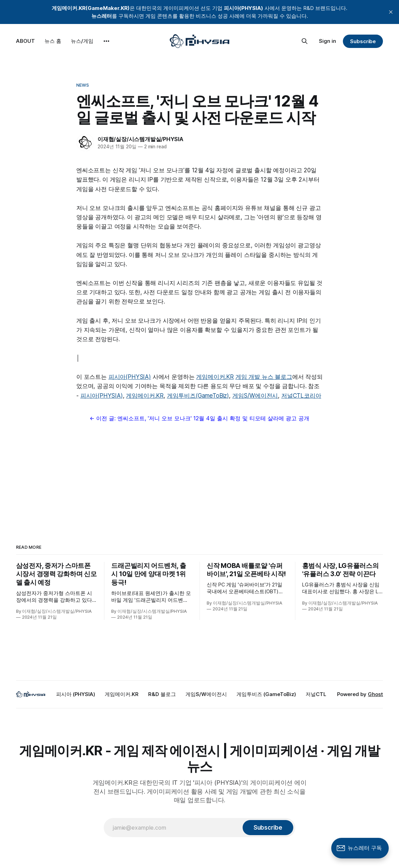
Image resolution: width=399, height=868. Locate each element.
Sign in (327, 41)
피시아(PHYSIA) (130, 377)
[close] (391, 12)
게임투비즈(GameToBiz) (198, 396)
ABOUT (25, 41)
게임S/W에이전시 (255, 396)
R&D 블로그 (162, 694)
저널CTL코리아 (301, 396)
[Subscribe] (268, 828)
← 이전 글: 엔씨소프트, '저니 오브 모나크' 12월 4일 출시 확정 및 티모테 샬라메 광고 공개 (200, 418)
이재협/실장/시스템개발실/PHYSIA (140, 139)
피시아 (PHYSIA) (76, 694)
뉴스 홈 (53, 41)
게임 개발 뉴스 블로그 (264, 377)
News (83, 85)
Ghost (375, 694)
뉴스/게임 (82, 41)
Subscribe (363, 41)
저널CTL (316, 694)
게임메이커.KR (215, 377)
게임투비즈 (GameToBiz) (266, 694)
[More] (106, 41)
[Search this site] (305, 41)
